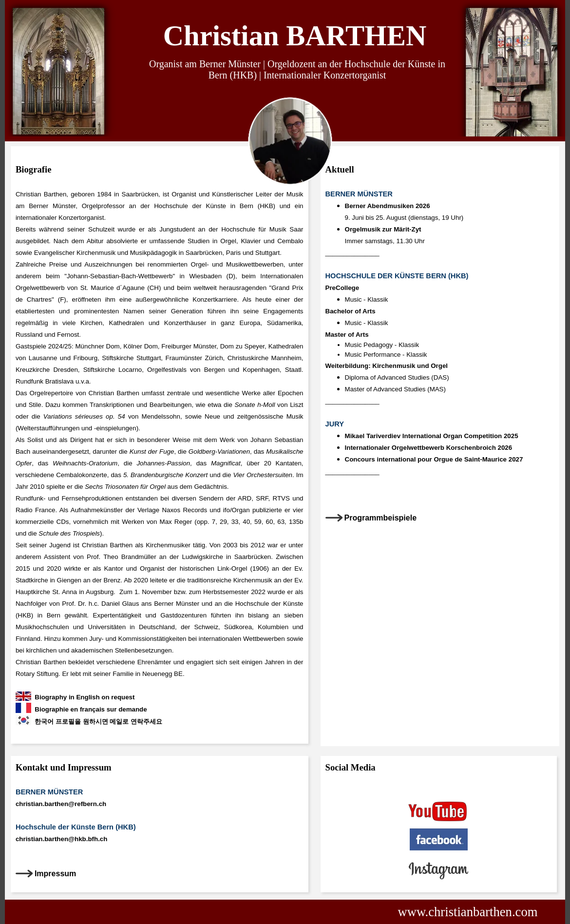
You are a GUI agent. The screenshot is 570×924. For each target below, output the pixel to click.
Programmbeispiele (381, 518)
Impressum (55, 874)
